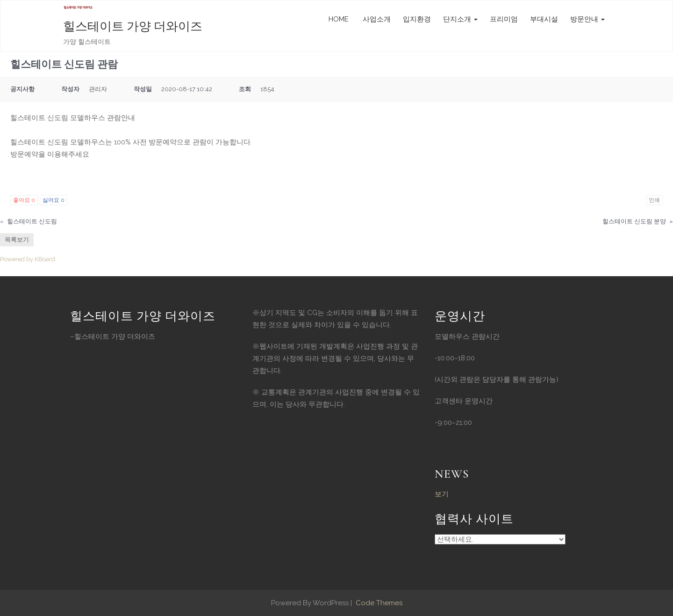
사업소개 (376, 19)
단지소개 (460, 19)
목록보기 (17, 240)
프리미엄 (504, 19)
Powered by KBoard (28, 259)
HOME (339, 19)
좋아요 (24, 200)
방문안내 (587, 19)
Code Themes (378, 603)
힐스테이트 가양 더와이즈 (133, 26)
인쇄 (654, 200)
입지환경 (417, 19)
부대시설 (544, 19)
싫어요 (54, 200)
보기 (442, 494)
